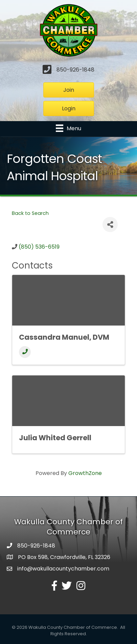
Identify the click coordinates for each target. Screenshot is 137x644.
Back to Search (30, 213)
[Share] (110, 225)
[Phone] (25, 352)
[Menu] (68, 128)
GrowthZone (85, 473)
